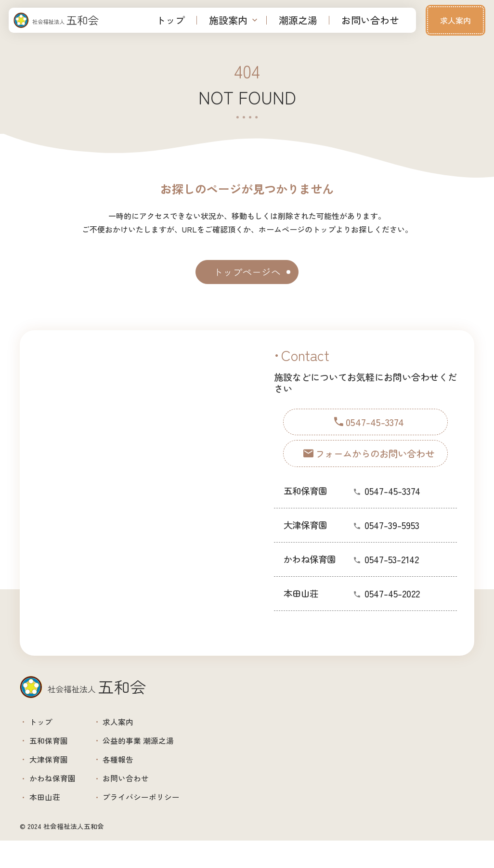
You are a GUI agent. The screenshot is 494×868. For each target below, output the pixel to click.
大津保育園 (56, 773)
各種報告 (139, 773)
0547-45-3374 (392, 506)
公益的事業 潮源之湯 (164, 749)
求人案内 (455, 20)
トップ (170, 20)
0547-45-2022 (392, 608)
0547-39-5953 (392, 540)
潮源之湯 (298, 20)
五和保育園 (56, 749)
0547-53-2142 (392, 574)
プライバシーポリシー (168, 822)
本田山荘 (51, 822)
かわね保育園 (61, 797)
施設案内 (228, 20)
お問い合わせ (370, 20)
